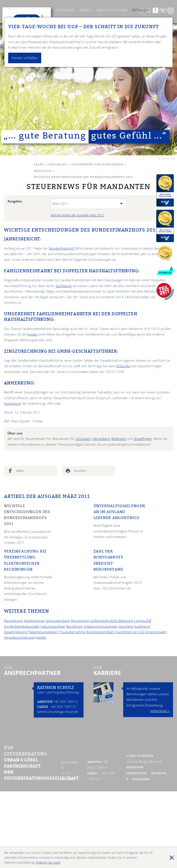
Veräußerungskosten (20, 637)
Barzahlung (75, 626)
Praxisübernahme (72, 632)
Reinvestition (80, 621)
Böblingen (119, 439)
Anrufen (45, 702)
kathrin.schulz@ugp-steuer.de (58, 712)
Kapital (41, 637)
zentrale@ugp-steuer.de (145, 761)
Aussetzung (13, 403)
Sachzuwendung (58, 621)
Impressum (135, 768)
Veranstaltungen (112, 10)
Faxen (43, 707)
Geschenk (126, 626)
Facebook (159, 773)
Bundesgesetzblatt (100, 632)
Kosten (33, 334)
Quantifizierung (126, 632)
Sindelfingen (143, 439)
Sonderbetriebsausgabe (22, 626)
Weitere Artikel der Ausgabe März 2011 (77, 215)
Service (86, 10)
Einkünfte (123, 366)
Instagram (141, 779)
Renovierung (13, 621)
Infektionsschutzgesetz (101, 626)
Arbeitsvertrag (34, 621)
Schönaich (83, 439)
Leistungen (65, 10)
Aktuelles (141, 10)
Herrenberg (101, 439)
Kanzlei (44, 10)
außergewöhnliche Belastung (112, 621)
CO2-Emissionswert (152, 632)
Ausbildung (142, 626)
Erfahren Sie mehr (48, 862)
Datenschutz (136, 773)
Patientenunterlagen (43, 632)
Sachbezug (64, 286)
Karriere (161, 10)
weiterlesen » (160, 711)
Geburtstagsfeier (53, 626)
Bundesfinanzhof (61, 248)
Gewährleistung (16, 632)
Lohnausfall (143, 621)
